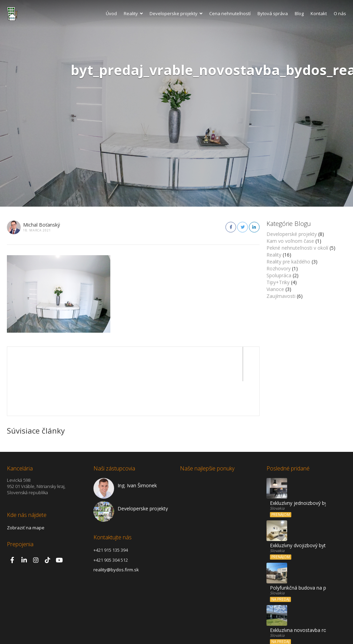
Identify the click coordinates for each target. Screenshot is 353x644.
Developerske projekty (176, 13)
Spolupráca (279, 275)
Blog (299, 13)
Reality (133, 13)
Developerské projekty (292, 234)
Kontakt (319, 13)
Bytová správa (273, 13)
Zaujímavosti (281, 296)
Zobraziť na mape (26, 493)
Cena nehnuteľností (230, 13)
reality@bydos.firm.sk (116, 535)
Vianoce (275, 289)
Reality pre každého (288, 262)
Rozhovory (279, 268)
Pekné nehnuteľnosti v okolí (297, 248)
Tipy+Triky (278, 282)
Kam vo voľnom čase (290, 241)
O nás (340, 13)
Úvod (111, 13)
